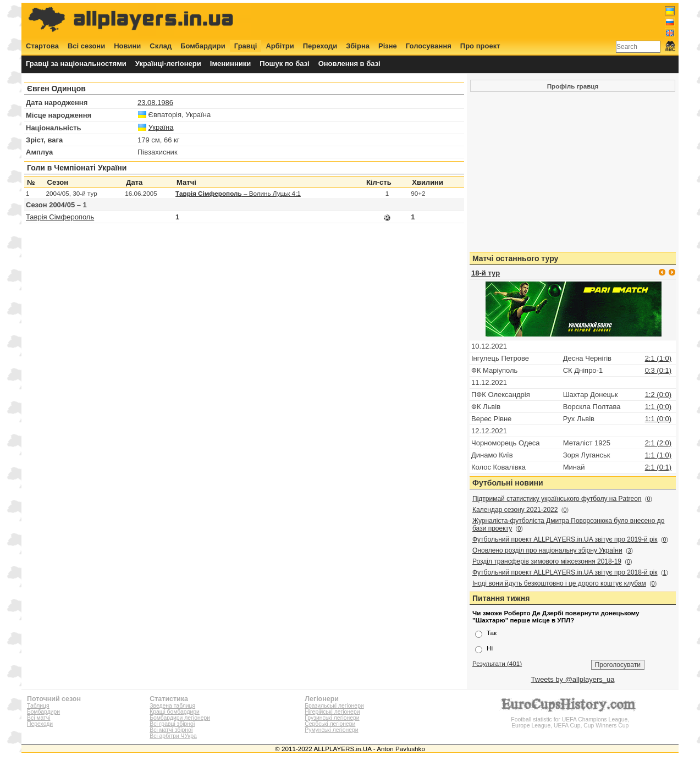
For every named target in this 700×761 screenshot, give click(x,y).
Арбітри (280, 46)
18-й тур (486, 273)
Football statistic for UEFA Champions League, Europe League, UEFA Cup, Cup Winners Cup (570, 719)
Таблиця (38, 706)
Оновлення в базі (349, 64)
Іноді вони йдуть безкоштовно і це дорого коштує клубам (559, 583)
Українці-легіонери (168, 64)
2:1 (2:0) (658, 443)
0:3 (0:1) (658, 370)
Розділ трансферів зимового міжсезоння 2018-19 (547, 561)
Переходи (320, 46)
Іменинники (231, 64)
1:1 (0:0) (658, 407)
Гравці (246, 46)
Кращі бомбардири (175, 712)
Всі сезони (86, 46)
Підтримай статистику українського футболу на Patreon (557, 499)
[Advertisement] (475, 20)
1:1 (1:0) (658, 455)
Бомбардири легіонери (180, 718)
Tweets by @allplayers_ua (573, 679)
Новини (127, 46)
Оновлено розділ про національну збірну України (547, 550)
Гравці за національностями (76, 64)
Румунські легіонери (331, 730)
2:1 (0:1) (658, 467)
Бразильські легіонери (334, 706)
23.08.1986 (155, 103)
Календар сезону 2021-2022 (515, 510)
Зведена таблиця (172, 706)
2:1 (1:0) (658, 358)
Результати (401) (497, 663)
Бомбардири (203, 46)
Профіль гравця (573, 86)
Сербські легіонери (330, 724)
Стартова (42, 46)
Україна (161, 127)
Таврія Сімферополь (60, 217)
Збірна (358, 46)
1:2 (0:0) (658, 395)
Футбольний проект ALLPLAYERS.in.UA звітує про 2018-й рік (565, 572)
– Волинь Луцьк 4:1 (238, 193)
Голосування (429, 46)
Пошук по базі (284, 64)
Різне (388, 46)
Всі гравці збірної (172, 724)
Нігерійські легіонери (332, 712)
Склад (161, 46)
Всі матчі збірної (171, 730)
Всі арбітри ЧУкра (173, 736)
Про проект (480, 46)
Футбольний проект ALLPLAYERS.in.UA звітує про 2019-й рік (565, 539)
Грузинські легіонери (332, 718)
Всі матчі (39, 718)
